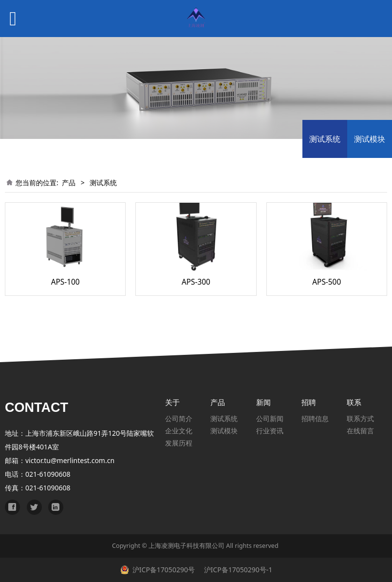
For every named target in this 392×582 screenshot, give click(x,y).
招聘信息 (315, 418)
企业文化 (179, 431)
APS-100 (65, 282)
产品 (69, 183)
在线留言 (360, 431)
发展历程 (179, 443)
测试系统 (325, 139)
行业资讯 (270, 431)
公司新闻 (270, 418)
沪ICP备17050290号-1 (237, 570)
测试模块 (370, 139)
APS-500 (327, 282)
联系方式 (360, 418)
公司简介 (179, 418)
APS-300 (196, 282)
